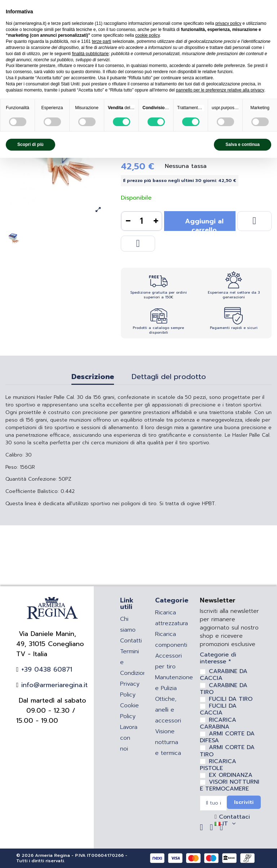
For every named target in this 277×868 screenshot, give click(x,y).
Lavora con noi (129, 738)
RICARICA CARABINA (218, 723)
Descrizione (93, 378)
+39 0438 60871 (45, 669)
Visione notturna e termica (168, 742)
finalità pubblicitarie (90, 54)
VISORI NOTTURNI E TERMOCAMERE (230, 785)
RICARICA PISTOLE (218, 765)
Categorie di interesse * (218, 658)
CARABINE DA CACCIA (224, 675)
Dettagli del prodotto (169, 378)
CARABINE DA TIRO (224, 689)
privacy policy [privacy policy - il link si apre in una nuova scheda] (228, 23)
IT (226, 824)
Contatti (131, 641)
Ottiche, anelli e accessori (168, 710)
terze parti (102, 41)
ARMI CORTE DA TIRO (227, 751)
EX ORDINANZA (231, 775)
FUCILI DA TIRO (231, 699)
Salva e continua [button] (243, 144)
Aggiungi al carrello (204, 224)
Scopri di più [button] (30, 144)
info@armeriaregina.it (53, 685)
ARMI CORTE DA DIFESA (227, 737)
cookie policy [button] (148, 35)
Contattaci (233, 817)
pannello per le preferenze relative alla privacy (220, 90)
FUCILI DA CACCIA (218, 709)
